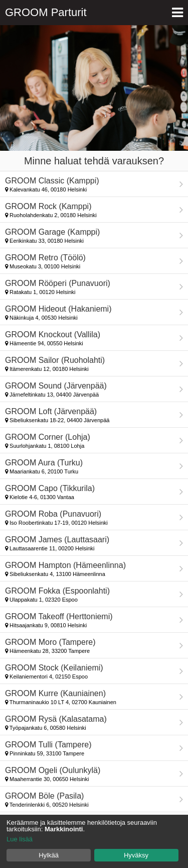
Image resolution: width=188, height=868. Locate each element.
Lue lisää (20, 839)
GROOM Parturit (46, 12)
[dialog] (94, 841)
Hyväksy (136, 855)
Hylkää (49, 855)
